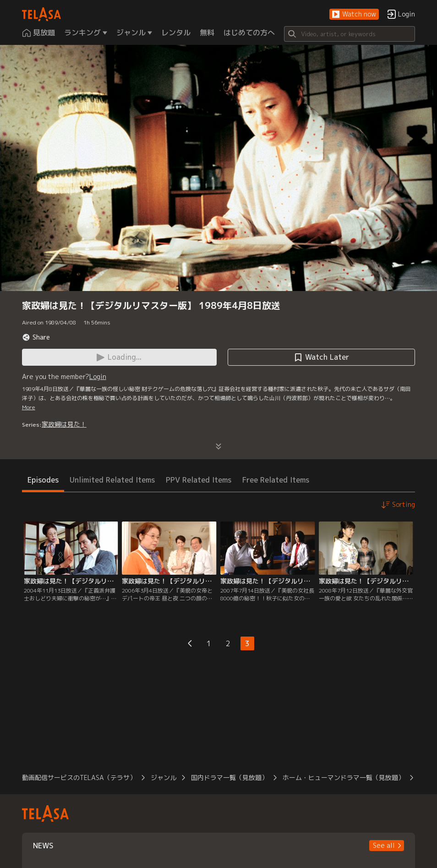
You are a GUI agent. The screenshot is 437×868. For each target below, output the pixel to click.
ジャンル (164, 777)
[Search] (350, 34)
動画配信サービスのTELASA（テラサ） (79, 777)
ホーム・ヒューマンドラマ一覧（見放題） (344, 777)
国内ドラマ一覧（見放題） (229, 777)
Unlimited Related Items (112, 480)
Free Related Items (276, 480)
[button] (354, 14)
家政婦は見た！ (64, 424)
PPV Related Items (199, 480)
